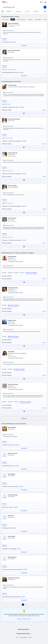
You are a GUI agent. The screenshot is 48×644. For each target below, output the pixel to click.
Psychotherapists (23, 637)
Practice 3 (16, 273)
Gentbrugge (38, 19)
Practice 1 (5, 39)
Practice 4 (22, 273)
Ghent (13, 19)
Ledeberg (30, 19)
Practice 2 (10, 273)
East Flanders (5, 19)
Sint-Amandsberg (21, 19)
